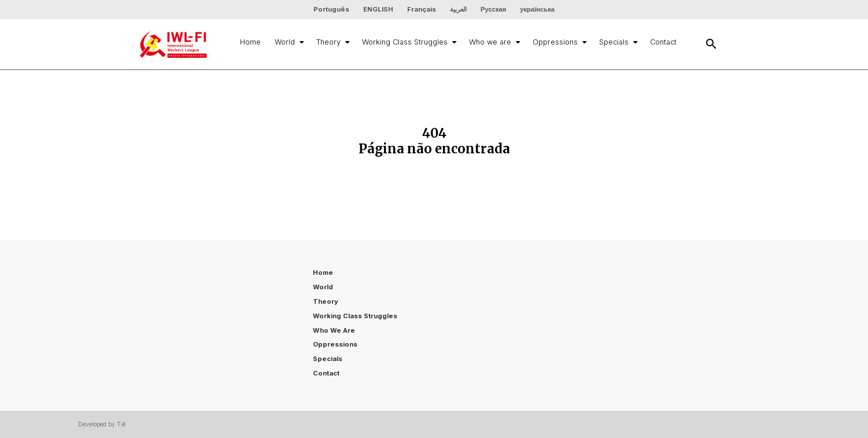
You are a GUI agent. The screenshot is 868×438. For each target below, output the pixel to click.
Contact (663, 42)
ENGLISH (378, 9)
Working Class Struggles (409, 42)
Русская (493, 9)
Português (331, 9)
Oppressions (559, 42)
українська (537, 9)
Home (250, 42)
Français (422, 9)
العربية (458, 9)
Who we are (494, 42)
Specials (618, 42)
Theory (332, 42)
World (289, 42)
